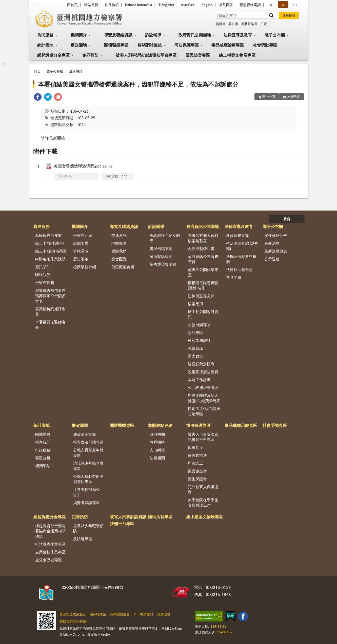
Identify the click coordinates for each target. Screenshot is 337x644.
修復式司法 (197, 455)
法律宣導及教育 (238, 35)
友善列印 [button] (294, 97)
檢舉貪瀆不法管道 (88, 442)
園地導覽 (43, 434)
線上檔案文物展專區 (237, 55)
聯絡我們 (43, 275)
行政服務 (43, 450)
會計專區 (195, 333)
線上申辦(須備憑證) (51, 251)
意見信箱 (164, 614)
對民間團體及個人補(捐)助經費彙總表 (204, 398)
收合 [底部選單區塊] (287, 219)
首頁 (37, 71)
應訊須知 (43, 267)
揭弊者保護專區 (86, 503)
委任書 (233, 24)
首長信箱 (112, 5)
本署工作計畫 (199, 380)
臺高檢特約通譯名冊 (50, 311)
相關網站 (43, 466)
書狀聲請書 (249, 24)
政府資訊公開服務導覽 (203, 259)
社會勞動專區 (265, 45)
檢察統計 (43, 442)
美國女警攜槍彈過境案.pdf (83, 166)
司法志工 (195, 463)
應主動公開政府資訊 (203, 314)
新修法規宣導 (237, 235)
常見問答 (226, 5)
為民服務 (45, 35)
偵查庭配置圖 (123, 267)
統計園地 (45, 45)
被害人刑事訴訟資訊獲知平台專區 (146, 55)
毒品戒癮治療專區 (228, 45)
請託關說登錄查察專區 (88, 466)
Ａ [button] (283, 5)
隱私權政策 (98, 614)
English (207, 5)
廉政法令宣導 (85, 434)
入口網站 (157, 450)
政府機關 (157, 434)
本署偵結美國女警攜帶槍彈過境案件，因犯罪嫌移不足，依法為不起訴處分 (138, 84)
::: (34, 4)
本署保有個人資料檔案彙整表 (203, 238)
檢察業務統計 (199, 340)
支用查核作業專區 (50, 552)
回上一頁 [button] (269, 97)
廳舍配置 (119, 259)
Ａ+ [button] (294, 5)
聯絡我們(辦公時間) (74, 621)
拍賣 (264, 24)
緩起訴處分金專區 (53, 55)
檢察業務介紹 (85, 267)
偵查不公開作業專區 (203, 272)
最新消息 (76, 71)
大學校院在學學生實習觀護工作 (203, 502)
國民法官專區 (198, 55)
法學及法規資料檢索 (241, 259)
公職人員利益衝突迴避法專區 (88, 479)
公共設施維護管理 (203, 387)
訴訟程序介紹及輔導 (165, 238)
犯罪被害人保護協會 (203, 489)
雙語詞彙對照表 (201, 364)
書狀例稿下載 (161, 248)
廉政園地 (79, 45)
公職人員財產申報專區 (88, 453)
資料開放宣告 (120, 614)
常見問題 (234, 277)
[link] (38, 98)
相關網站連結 (150, 45)
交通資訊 (119, 235)
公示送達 (272, 259)
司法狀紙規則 (161, 256)
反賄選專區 (83, 539)
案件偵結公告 (276, 235)
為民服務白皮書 (48, 235)
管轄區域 (81, 251)
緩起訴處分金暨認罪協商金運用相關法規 (50, 531)
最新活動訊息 (276, 251)
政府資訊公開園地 (195, 35)
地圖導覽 (119, 243)
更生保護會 (197, 479)
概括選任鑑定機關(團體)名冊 (203, 285)
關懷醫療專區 (116, 45)
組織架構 (81, 243)
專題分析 (43, 458)
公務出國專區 (199, 325)
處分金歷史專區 (48, 560)
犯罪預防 (90, 55)
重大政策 (195, 356)
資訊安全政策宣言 (73, 614)
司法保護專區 (187, 45)
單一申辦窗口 (143, 614)
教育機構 (157, 442)
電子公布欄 (275, 35)
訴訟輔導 (153, 35)
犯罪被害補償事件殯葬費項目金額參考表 (50, 296)
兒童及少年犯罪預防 (88, 528)
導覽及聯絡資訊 (118, 35)
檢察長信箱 (45, 282)
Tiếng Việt (166, 5)
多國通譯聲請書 (163, 264)
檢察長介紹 (83, 235)
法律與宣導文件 (201, 296)
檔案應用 (195, 304)
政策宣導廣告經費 (203, 372)
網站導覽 (91, 5)
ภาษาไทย (188, 5)
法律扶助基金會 (239, 269)
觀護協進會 (197, 471)
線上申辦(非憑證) (49, 243)
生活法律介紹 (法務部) (242, 246)
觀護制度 (195, 447)
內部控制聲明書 (201, 248)
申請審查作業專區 (50, 544)
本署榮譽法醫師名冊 (50, 325)
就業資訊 (195, 348)
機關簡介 (79, 35)
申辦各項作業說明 (50, 259)
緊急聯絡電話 (250, 5)
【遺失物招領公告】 (86, 492)
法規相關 (157, 458)
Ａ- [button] (272, 5)
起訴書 (221, 24)
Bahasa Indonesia (139, 5)
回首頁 (72, 5)
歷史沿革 (81, 259)
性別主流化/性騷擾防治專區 (204, 411)
